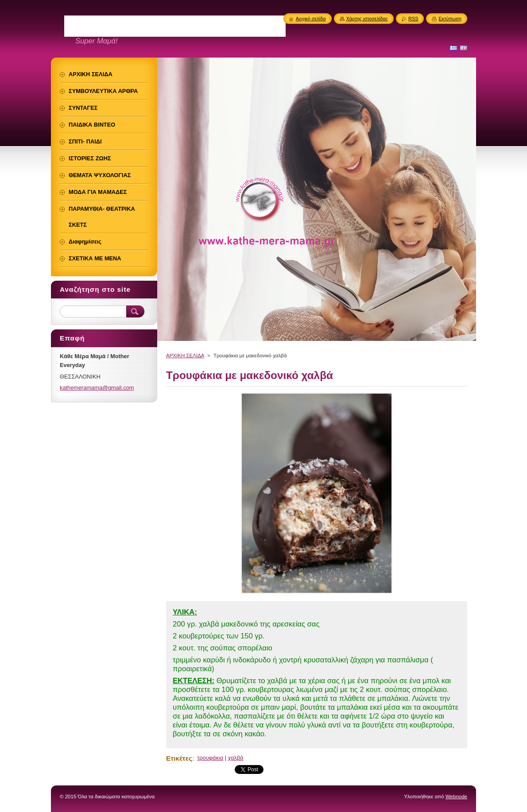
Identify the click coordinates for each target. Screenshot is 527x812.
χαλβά (236, 758)
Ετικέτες (179, 758)
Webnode (456, 797)
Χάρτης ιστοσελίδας (367, 19)
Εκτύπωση (450, 19)
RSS (413, 19)
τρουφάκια (210, 758)
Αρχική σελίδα (311, 19)
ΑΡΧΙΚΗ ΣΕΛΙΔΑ (185, 356)
